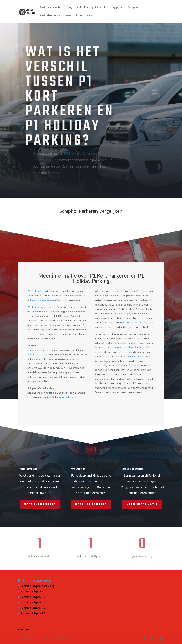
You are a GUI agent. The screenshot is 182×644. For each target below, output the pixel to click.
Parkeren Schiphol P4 (33, 602)
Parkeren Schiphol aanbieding (38, 586)
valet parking (66, 397)
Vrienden (24, 629)
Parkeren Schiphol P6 (33, 613)
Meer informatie (40, 504)
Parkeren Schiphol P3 (33, 597)
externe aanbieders (132, 322)
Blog (70, 7)
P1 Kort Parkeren (73, 153)
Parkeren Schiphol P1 (33, 591)
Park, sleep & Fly (50, 16)
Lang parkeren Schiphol (124, 7)
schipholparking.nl (137, 356)
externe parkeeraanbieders (118, 347)
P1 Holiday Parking (38, 307)
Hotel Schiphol (73, 16)
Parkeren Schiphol (51, 7)
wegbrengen (47, 300)
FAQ (89, 16)
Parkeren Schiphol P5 (33, 608)
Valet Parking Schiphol (91, 7)
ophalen (32, 300)
